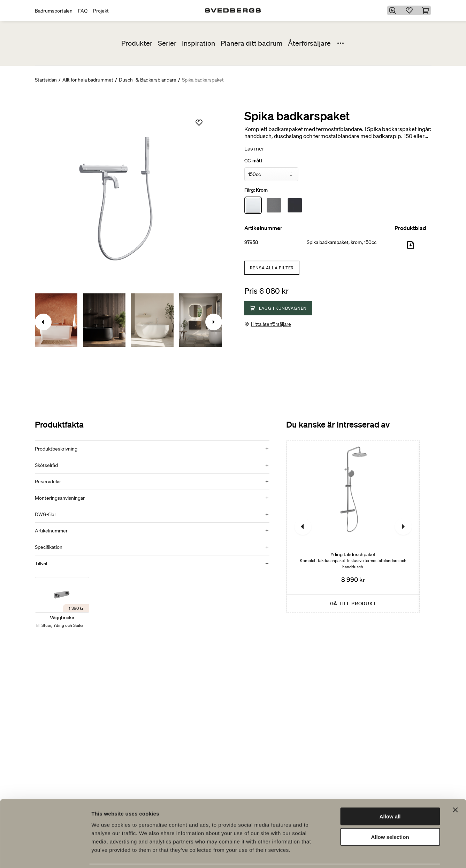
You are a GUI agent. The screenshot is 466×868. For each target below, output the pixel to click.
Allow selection (390, 813)
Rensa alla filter (272, 268)
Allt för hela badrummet (88, 80)
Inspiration (198, 43)
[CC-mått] (271, 174)
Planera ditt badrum (251, 43)
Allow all (390, 793)
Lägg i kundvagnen (278, 308)
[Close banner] (455, 786)
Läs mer (254, 148)
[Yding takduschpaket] (353, 527)
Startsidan (46, 80)
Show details (366, 854)
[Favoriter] (410, 10)
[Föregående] (303, 527)
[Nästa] (403, 527)
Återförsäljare (309, 43)
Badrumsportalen (54, 11)
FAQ (83, 11)
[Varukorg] (427, 10)
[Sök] (394, 10)
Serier (167, 43)
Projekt (101, 11)
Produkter (137, 43)
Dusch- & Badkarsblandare (148, 80)
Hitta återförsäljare (271, 324)
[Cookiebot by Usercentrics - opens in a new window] (45, 854)
